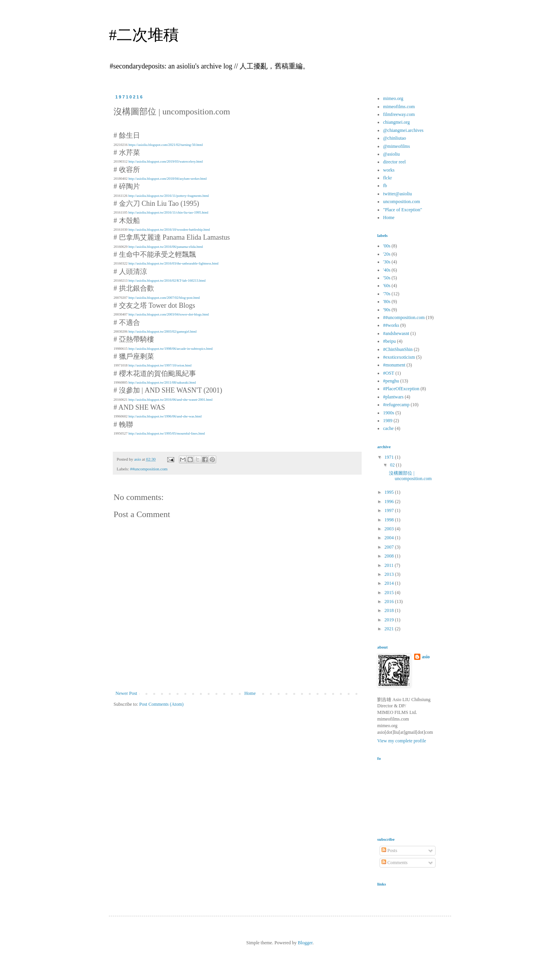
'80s (387, 302)
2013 (390, 574)
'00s (387, 246)
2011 (390, 565)
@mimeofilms (396, 146)
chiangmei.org (396, 122)
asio (426, 657)
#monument (394, 365)
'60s (387, 286)
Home (250, 693)
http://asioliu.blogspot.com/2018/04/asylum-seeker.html (167, 179)
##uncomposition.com (149, 469)
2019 (390, 620)
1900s (389, 413)
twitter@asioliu (397, 194)
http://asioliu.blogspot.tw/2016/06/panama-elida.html (166, 247)
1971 (390, 457)
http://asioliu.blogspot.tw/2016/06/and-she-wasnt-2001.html (170, 400)
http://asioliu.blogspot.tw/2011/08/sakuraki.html (162, 382)
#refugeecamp (396, 405)
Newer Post (126, 693)
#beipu (389, 341)
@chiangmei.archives (403, 130)
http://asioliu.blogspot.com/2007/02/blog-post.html (164, 298)
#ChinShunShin (398, 349)
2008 (390, 556)
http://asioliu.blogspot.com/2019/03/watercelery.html (165, 161)
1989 (388, 421)
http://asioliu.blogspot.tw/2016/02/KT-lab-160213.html (167, 281)
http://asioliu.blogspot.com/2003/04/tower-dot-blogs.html (169, 314)
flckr (388, 178)
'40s (387, 270)
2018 (390, 610)
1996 (390, 502)
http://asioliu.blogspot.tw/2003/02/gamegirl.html (162, 331)
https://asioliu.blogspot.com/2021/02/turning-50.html (165, 145)
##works (391, 325)
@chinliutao (395, 138)
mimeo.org (393, 98)
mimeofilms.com (399, 107)
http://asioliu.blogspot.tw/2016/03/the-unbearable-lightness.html (173, 263)
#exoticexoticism (399, 357)
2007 (390, 547)
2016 (390, 602)
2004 (390, 538)
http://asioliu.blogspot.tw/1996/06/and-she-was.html (165, 416)
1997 (390, 510)
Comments (395, 863)
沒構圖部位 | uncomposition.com (410, 476)
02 (393, 465)
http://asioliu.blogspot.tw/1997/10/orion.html (160, 365)
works (389, 170)
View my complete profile (402, 741)
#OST (389, 373)
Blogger (305, 943)
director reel (394, 162)
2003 (390, 529)
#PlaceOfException (401, 389)
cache (388, 428)
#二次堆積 (144, 35)
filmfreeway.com (399, 114)
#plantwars (393, 397)
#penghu (391, 381)
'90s (387, 310)
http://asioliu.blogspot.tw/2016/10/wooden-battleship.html (169, 230)
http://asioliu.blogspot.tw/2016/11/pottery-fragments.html (169, 196)
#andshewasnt (396, 333)
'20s (387, 254)
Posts (389, 851)
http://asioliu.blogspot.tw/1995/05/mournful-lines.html (167, 433)
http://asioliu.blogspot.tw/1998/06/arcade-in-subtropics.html (171, 349)
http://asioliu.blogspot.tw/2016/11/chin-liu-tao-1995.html (168, 212)
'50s (387, 278)
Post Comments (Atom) (161, 704)
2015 (390, 593)
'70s (387, 294)
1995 (390, 492)
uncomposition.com (402, 202)
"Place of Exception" (402, 210)
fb (385, 186)
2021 (390, 629)
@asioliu (391, 154)
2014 (390, 583)
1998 (390, 520)
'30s (387, 262)
